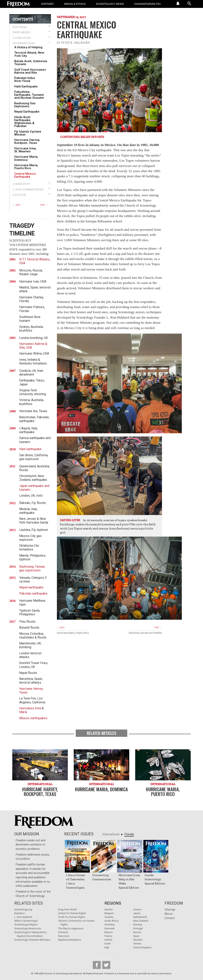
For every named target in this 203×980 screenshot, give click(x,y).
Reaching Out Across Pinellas (145, 633)
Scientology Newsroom (28, 928)
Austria (109, 909)
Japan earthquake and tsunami (34, 488)
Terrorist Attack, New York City (29, 54)
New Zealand (141, 921)
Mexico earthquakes (33, 718)
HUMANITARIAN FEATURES (152, 4)
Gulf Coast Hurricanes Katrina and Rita (30, 71)
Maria (23, 712)
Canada (109, 917)
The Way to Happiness (71, 928)
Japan (137, 913)
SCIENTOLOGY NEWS (110, 4)
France (108, 936)
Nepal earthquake (31, 587)
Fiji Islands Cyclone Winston (28, 133)
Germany (110, 925)
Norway (138, 925)
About (169, 914)
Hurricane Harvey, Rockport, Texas (27, 141)
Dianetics (20, 913)
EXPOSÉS (47, 4)
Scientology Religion (26, 925)
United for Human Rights (72, 913)
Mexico (109, 932)
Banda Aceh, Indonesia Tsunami (31, 63)
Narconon (64, 936)
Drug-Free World (67, 909)
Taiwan (137, 943)
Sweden (138, 940)
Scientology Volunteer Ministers (32, 940)
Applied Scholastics (70, 940)
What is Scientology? (26, 921)
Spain (136, 936)
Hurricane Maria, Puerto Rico (26, 167)
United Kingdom (142, 947)
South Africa (112, 921)
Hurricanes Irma (30, 708)
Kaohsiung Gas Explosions (25, 105)
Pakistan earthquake (33, 593)
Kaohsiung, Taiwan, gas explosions (32, 568)
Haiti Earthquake (26, 87)
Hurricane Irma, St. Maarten (25, 150)
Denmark (109, 928)
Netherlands (140, 917)
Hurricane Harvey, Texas (31, 691)
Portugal (138, 928)
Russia (137, 932)
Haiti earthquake (30, 449)
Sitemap (170, 910)
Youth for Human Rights (72, 917)
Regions (113, 903)
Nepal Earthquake (27, 112)
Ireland (108, 940)
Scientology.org (23, 909)
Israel (108, 943)
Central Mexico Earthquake (25, 175)
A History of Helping (28, 47)
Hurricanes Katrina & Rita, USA (33, 346)
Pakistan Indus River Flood (25, 80)
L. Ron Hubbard (23, 917)
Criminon (63, 932)
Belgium (109, 913)
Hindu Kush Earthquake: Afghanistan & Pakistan (24, 122)
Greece (137, 909)
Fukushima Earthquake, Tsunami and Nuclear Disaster (29, 95)
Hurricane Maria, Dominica (26, 158)
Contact (170, 918)
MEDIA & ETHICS (75, 4)
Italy (107, 947)
